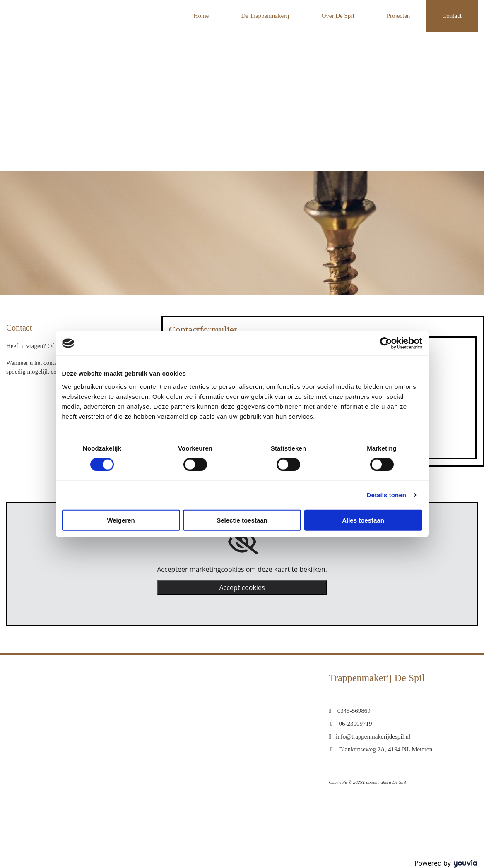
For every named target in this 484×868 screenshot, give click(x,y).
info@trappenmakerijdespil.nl (373, 736)
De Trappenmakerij (265, 16)
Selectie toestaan (242, 520)
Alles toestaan (363, 520)
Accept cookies (242, 587)
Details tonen (386, 495)
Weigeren (121, 520)
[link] (242, 542)
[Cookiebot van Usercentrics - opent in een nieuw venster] (386, 343)
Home (201, 16)
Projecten (399, 16)
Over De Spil (338, 16)
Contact (452, 16)
